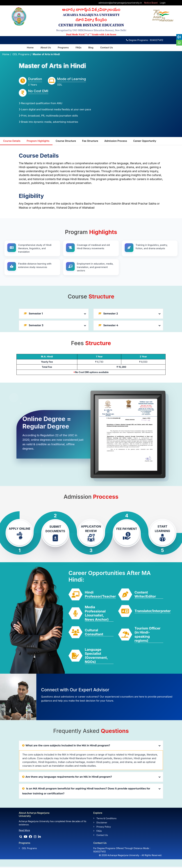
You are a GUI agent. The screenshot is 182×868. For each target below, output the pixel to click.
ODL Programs (21, 54)
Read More (24, 830)
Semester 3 (34, 326)
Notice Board (151, 3)
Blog (92, 47)
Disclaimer (102, 823)
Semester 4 (108, 326)
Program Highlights (38, 141)
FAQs (79, 47)
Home (6, 54)
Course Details (12, 141)
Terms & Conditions (106, 818)
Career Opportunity (145, 141)
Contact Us (108, 47)
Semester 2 (108, 314)
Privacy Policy (104, 827)
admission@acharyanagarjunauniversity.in (120, 3)
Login (163, 3)
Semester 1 (33, 314)
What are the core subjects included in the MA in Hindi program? (66, 746)
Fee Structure (90, 141)
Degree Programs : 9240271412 (145, 40)
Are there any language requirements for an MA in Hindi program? (67, 777)
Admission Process (116, 141)
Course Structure (66, 141)
